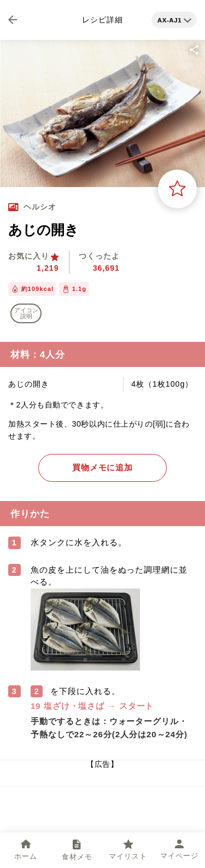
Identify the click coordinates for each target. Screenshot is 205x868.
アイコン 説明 (26, 313)
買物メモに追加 (103, 468)
